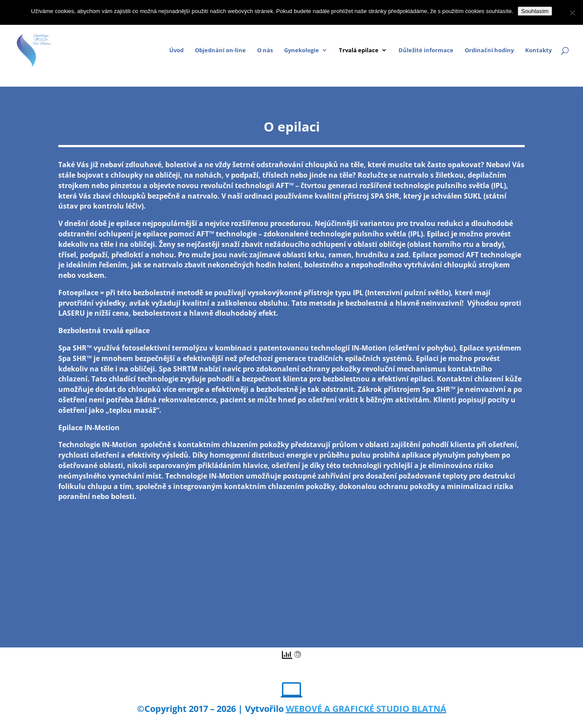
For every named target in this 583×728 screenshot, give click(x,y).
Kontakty (538, 51)
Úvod (176, 51)
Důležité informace (426, 51)
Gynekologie (302, 51)
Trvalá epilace (359, 51)
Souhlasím (535, 11)
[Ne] (572, 13)
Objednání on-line (220, 51)
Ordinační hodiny (489, 51)
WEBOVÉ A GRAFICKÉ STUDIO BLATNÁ (366, 709)
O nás (265, 51)
